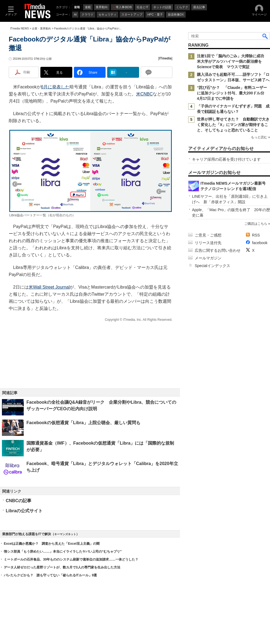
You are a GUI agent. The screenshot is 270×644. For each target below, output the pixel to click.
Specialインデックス (212, 266)
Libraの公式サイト (24, 511)
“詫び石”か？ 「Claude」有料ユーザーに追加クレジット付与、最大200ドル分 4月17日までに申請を (232, 93)
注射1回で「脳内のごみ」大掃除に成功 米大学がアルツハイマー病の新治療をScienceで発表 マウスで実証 (232, 61)
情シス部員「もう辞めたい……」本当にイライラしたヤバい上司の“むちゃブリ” (63, 552)
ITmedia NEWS (19, 29)
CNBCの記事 (19, 501)
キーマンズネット (65, 534)
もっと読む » (260, 137)
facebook (260, 243)
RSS (256, 235)
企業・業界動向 (41, 29)
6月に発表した (55, 87)
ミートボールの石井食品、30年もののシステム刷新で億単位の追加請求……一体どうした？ (71, 559)
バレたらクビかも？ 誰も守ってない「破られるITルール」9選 (50, 575)
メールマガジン (208, 258)
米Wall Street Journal (49, 287)
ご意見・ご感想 (208, 235)
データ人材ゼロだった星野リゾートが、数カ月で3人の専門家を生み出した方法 (62, 567)
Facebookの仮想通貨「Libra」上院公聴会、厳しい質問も (83, 423)
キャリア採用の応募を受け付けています (226, 159)
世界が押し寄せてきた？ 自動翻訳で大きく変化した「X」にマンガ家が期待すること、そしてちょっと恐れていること (233, 125)
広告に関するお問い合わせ (218, 250)
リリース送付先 (208, 243)
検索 (265, 36)
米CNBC (144, 94)
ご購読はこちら (256, 224)
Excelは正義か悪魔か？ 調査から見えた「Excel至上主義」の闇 (52, 544)
